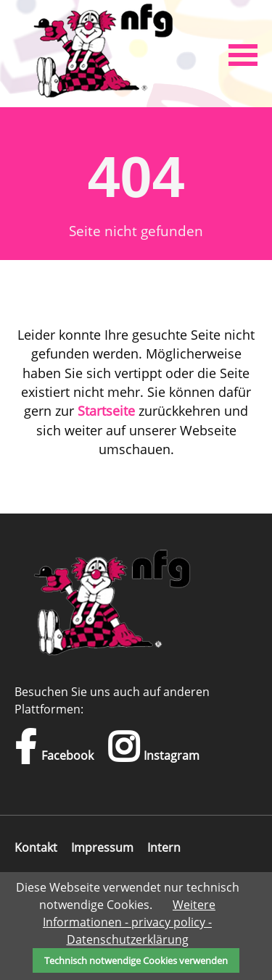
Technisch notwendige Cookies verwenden (136, 960)
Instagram (154, 747)
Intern (164, 847)
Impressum (102, 847)
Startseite (106, 411)
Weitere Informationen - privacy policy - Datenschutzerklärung (129, 922)
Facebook (54, 747)
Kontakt (36, 847)
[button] (243, 54)
